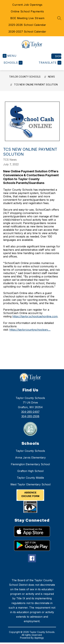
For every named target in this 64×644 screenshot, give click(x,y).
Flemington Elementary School (30, 464)
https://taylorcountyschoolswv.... (30, 330)
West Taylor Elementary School (30, 484)
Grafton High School (30, 471)
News (51, 77)
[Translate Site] (50, 63)
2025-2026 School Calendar (27, 25)
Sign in (58, 56)
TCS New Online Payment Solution (36, 85)
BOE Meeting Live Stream (27, 18)
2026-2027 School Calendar (27, 32)
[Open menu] (10, 56)
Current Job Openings (27, 5)
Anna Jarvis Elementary (30, 458)
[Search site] (59, 18)
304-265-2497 (30, 412)
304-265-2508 (30, 416)
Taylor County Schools (25, 77)
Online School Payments (27, 11)
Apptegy (39, 638)
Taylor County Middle (30, 478)
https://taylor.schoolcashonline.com (35, 316)
